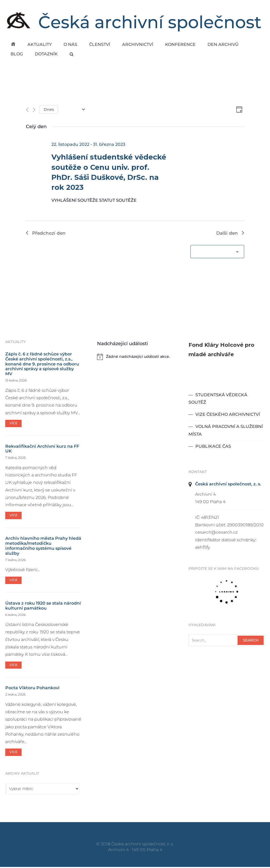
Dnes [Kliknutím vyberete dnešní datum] (49, 109)
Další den (230, 233)
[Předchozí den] (27, 110)
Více (13, 424)
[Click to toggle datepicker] (73, 110)
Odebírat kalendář (214, 253)
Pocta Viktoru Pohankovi (32, 689)
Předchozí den (46, 233)
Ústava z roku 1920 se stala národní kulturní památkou (43, 606)
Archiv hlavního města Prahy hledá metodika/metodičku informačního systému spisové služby (43, 547)
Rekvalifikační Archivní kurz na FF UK (42, 450)
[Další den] (34, 110)
